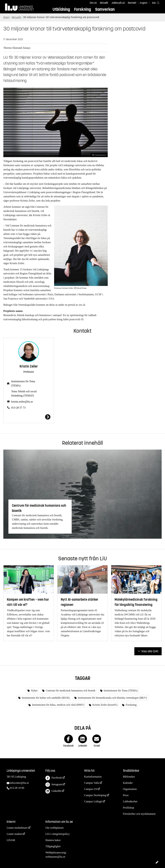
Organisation (130, 789)
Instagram (54, 785)
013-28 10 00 (17, 788)
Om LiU (93, 3)
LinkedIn (53, 791)
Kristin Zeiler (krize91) (105, 705)
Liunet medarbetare (17, 828)
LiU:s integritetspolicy (57, 834)
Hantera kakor (53, 840)
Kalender (128, 783)
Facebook (54, 778)
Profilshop (129, 808)
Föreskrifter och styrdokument (139, 814)
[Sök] (155, 3)
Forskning (82, 9)
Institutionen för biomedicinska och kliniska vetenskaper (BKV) (112, 698)
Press (126, 795)
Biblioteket (129, 777)
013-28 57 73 (18, 408)
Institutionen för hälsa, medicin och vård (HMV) (58, 705)
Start (7, 17)
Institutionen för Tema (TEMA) (23, 383)
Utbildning (61, 9)
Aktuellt (104, 3)
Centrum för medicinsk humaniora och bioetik (70, 691)
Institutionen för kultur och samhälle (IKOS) (45, 698)
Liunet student (14, 834)
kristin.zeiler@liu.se (22, 402)
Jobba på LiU (118, 3)
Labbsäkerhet (130, 801)
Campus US (91, 789)
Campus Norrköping (95, 795)
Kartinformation (93, 777)
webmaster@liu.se (55, 857)
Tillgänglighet (53, 846)
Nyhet (34, 691)
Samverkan (105, 9)
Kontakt (132, 3)
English (144, 3)
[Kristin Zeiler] (29, 417)
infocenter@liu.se (19, 783)
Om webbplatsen (54, 828)
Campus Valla (92, 783)
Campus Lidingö (93, 801)
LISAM (11, 840)
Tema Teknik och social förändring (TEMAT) (24, 393)
